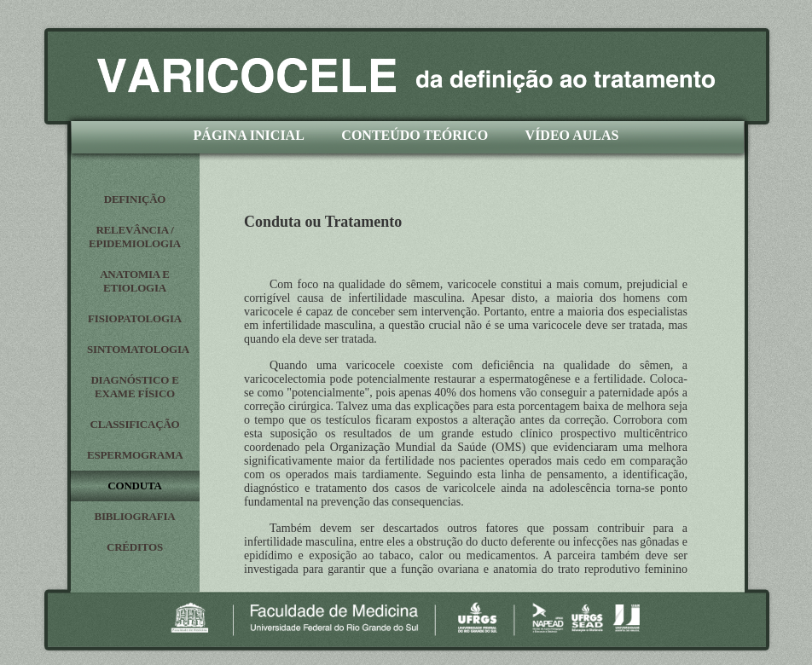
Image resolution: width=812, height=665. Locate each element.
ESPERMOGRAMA (135, 455)
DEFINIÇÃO (135, 199)
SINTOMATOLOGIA (138, 349)
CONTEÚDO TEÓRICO (415, 135)
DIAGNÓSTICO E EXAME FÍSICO (134, 387)
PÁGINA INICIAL (249, 135)
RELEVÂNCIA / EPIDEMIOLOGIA (135, 237)
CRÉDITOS (135, 547)
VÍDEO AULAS (572, 135)
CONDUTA (134, 486)
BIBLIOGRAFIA (134, 516)
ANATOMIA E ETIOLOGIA (135, 281)
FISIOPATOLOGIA (135, 318)
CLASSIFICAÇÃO (134, 424)
